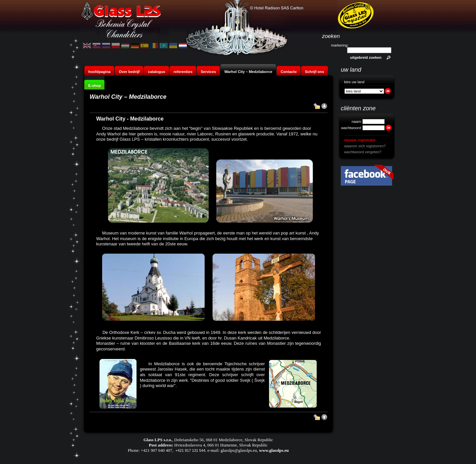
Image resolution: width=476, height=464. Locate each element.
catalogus (156, 72)
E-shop (95, 86)
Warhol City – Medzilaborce (248, 72)
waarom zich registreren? (365, 146)
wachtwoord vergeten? (363, 152)
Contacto (289, 72)
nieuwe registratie (360, 140)
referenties (183, 72)
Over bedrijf (130, 72)
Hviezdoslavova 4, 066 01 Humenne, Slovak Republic (221, 445)
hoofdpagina (99, 72)
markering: (340, 45)
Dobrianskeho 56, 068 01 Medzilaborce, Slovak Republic (224, 440)
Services (208, 72)
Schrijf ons (315, 72)
